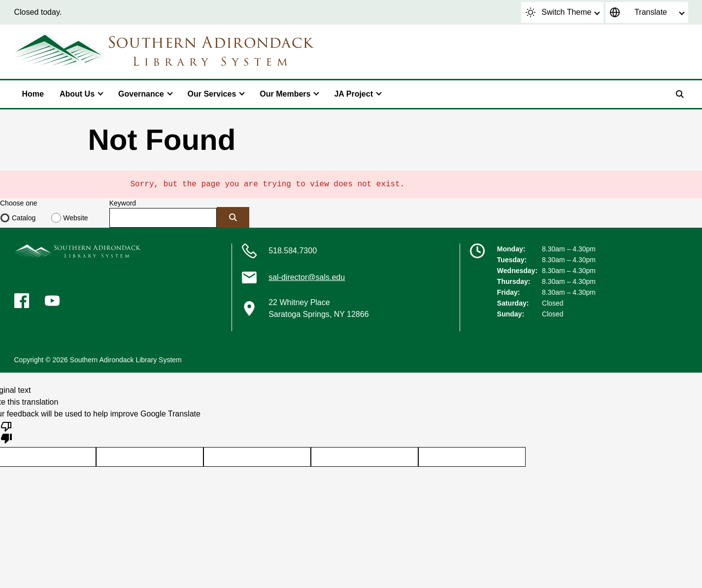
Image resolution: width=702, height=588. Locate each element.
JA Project (353, 94)
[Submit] (233, 217)
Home (33, 94)
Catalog (24, 218)
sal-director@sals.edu (307, 277)
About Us (77, 94)
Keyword (123, 203)
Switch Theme (558, 12)
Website (75, 218)
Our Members (285, 94)
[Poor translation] (6, 432)
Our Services (212, 94)
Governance (141, 94)
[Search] (680, 94)
